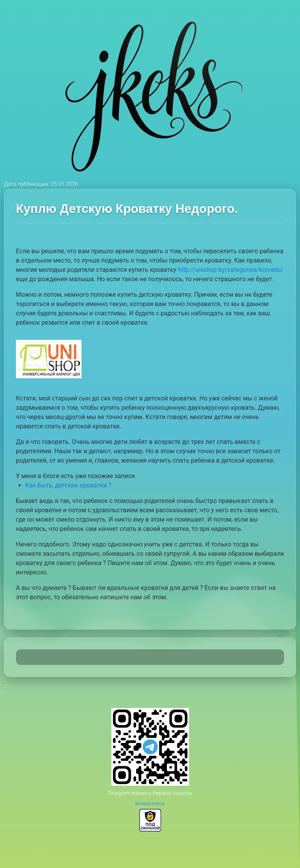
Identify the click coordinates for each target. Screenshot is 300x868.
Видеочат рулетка (150, 803)
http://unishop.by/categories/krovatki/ (231, 270)
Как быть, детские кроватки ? (68, 485)
